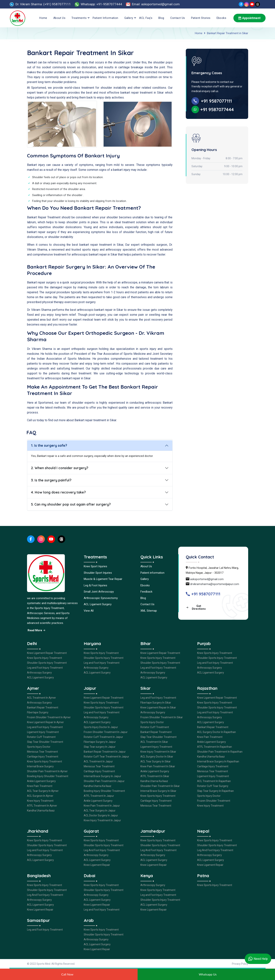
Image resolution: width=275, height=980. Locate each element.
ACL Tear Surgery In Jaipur (100, 811)
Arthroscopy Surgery (39, 673)
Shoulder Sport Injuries (98, 573)
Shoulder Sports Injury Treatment (47, 663)
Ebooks (221, 18)
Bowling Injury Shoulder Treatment (48, 776)
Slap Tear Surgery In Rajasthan (215, 791)
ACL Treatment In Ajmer (41, 698)
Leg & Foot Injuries (95, 585)
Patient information (105, 18)
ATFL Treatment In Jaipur (99, 796)
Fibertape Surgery (38, 712)
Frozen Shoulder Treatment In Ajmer (49, 717)
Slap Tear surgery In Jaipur (100, 747)
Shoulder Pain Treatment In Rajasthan (220, 752)
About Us (59, 18)
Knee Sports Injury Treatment (45, 658)
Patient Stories (201, 18)
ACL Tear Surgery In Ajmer (43, 791)
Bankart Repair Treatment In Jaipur (105, 752)
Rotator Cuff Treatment (41, 737)
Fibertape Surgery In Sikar (156, 703)
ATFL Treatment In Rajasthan (215, 747)
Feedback (146, 592)
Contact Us (178, 18)
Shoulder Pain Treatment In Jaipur (104, 781)
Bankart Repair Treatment (43, 707)
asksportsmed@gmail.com (207, 579)
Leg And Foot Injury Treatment (102, 850)
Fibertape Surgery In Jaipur (100, 742)
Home (43, 18)
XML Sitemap (149, 611)
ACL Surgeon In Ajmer (40, 796)
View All (89, 611)
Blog (161, 18)
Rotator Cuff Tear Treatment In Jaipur (106, 757)
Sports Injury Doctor (39, 747)
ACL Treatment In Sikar (154, 742)
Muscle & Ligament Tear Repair (103, 579)
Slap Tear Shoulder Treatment (45, 742)
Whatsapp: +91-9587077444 (101, 4)
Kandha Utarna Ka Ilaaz (41, 811)
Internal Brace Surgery (40, 766)
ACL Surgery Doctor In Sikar (157, 757)
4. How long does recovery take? (58, 492)
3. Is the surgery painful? (51, 480)
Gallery (129, 18)
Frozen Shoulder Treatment (214, 801)
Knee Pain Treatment (40, 786)
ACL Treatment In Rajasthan (214, 781)
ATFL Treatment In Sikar (155, 776)
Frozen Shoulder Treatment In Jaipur (106, 732)
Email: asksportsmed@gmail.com (156, 4)
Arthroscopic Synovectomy (101, 598)
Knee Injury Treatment (40, 801)
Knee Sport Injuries (95, 566)
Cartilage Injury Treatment (43, 757)
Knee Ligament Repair (97, 865)
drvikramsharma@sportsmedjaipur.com (215, 584)
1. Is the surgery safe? (49, 445)
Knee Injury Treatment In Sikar (158, 752)
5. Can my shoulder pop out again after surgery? (71, 504)
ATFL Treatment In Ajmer (42, 806)
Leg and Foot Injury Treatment (45, 668)
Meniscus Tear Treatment (42, 752)
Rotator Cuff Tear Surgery (213, 786)
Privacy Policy (240, 964)
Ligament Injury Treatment (43, 732)
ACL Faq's (146, 18)
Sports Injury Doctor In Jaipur (101, 727)
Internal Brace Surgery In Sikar (158, 791)
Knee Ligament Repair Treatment (47, 653)
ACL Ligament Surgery (98, 604)
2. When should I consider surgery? (60, 468)
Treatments (79, 18)
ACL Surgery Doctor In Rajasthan (217, 732)
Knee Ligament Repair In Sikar (158, 707)
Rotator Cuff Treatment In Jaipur (103, 737)
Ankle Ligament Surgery (41, 781)
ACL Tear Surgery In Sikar (156, 761)
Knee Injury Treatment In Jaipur (102, 820)
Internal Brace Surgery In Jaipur (102, 776)
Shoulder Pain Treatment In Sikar (160, 786)
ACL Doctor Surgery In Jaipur (101, 815)
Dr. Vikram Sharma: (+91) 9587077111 (43, 4)
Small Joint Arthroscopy (99, 592)
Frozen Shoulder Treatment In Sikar (162, 717)
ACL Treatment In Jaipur (98, 761)
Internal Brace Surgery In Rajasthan (218, 761)
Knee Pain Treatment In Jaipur (102, 806)
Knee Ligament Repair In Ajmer (45, 722)
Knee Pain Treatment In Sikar (158, 766)
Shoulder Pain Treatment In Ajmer (47, 771)
